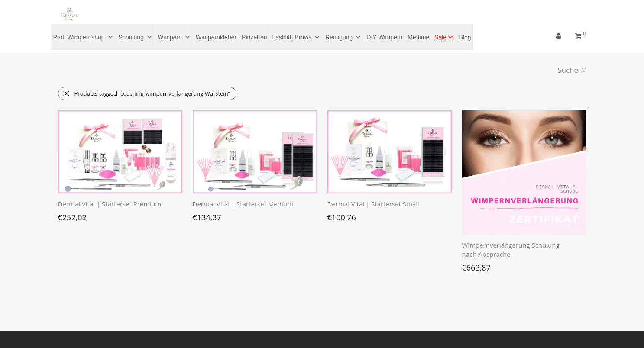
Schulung (136, 37)
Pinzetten (254, 37)
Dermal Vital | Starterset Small (373, 204)
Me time (418, 37)
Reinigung (343, 37)
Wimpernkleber (216, 37)
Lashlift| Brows (296, 37)
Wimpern (174, 37)
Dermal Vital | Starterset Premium (110, 204)
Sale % (444, 37)
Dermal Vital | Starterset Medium (243, 204)
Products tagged (147, 93)
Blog (465, 37)
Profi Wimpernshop (83, 37)
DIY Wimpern (384, 37)
